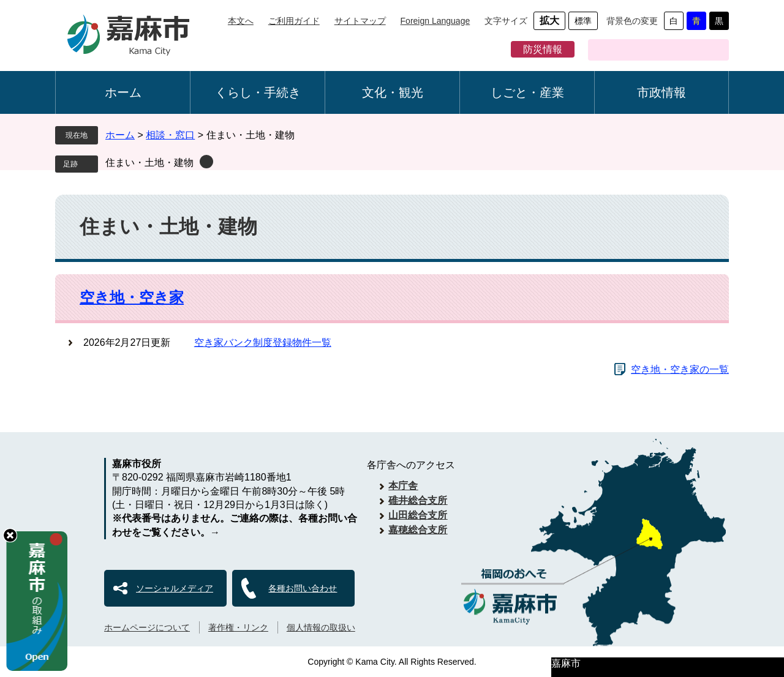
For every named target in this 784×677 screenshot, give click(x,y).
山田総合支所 (418, 515)
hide (10, 535)
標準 (583, 21)
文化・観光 (393, 92)
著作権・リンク (238, 627)
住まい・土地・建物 (149, 163)
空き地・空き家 (132, 297)
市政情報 (661, 92)
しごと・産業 (527, 92)
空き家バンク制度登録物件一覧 (263, 342)
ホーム (123, 92)
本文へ (241, 21)
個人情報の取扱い (321, 627)
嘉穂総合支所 (418, 530)
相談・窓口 (170, 135)
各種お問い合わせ (303, 588)
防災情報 (543, 49)
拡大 (549, 21)
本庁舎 (403, 486)
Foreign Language (435, 21)
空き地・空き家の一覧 (680, 369)
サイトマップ (360, 21)
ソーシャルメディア (175, 588)
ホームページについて (147, 627)
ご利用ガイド (294, 21)
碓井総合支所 (418, 500)
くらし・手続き (258, 92)
